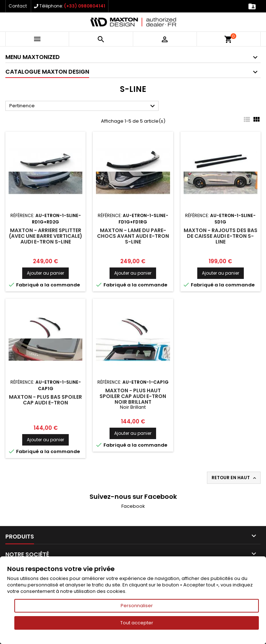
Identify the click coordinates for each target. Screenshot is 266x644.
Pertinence (83, 106)
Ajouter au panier (45, 273)
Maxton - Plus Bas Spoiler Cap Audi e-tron (45, 400)
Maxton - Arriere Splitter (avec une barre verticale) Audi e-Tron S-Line (46, 236)
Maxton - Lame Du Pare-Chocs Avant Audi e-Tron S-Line (133, 236)
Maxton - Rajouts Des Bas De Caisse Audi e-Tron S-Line (221, 236)
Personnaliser (137, 606)
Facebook (133, 506)
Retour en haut (234, 478)
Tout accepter (137, 623)
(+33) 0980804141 (85, 6)
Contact (18, 6)
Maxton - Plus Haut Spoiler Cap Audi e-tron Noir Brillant (133, 396)
